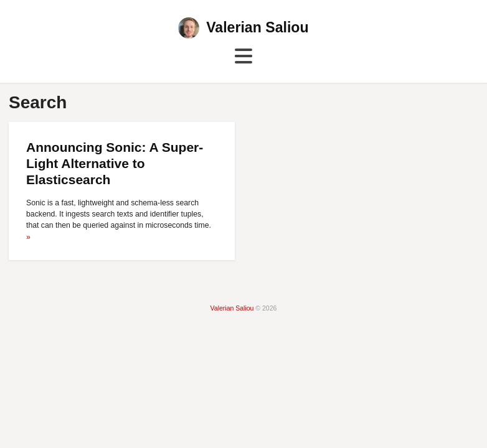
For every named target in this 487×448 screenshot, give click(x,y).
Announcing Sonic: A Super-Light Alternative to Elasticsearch (115, 164)
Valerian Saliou (257, 27)
